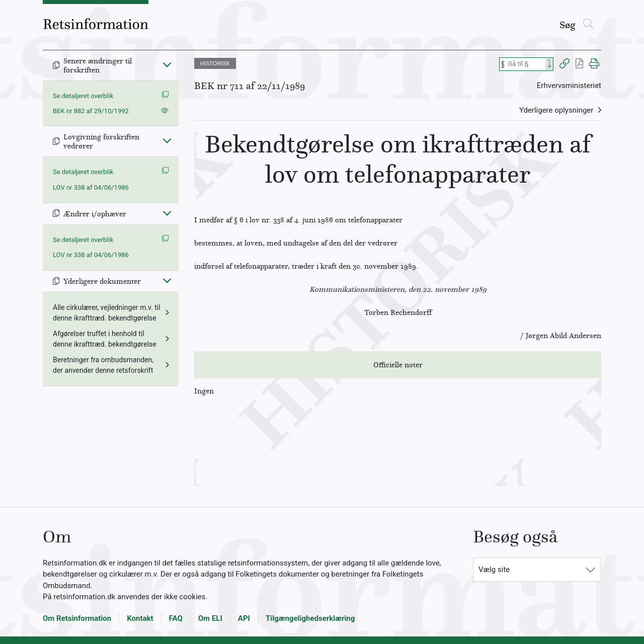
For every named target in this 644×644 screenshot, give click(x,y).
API (244, 618)
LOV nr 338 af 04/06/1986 (91, 187)
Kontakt (140, 618)
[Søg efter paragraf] (526, 64)
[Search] (549, 64)
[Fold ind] (167, 64)
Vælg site (494, 570)
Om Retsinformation (77, 618)
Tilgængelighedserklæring (310, 618)
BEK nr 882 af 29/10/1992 (91, 111)
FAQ (176, 618)
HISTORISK (215, 63)
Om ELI (210, 618)
